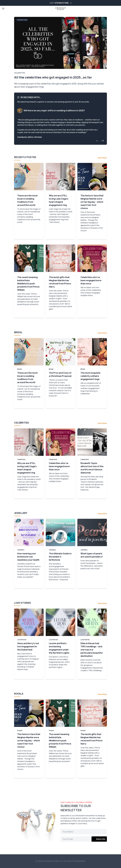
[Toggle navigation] (3, 9)
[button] (97, 141)
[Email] (75, 839)
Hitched (38, 137)
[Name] (84, 832)
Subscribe (101, 839)
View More (102, 158)
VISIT (60, 3)
